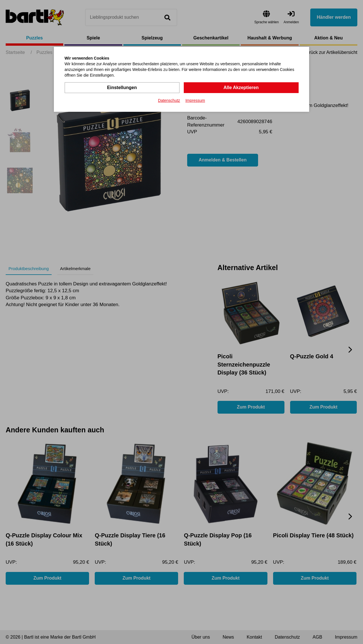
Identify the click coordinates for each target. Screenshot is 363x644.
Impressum (195, 100)
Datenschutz (169, 100)
